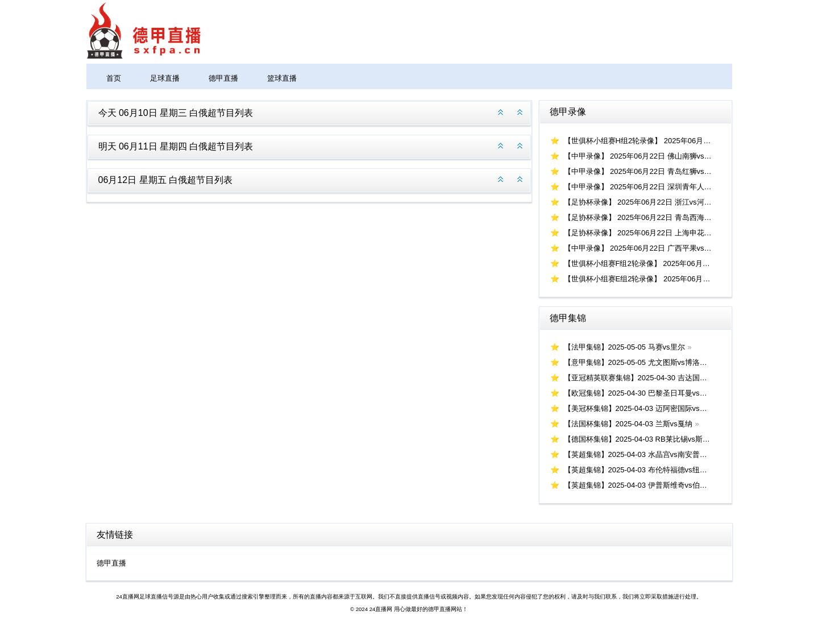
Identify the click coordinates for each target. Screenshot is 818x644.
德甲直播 (223, 78)
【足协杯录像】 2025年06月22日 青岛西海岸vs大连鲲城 (656, 217)
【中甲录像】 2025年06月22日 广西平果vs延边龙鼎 (649, 248)
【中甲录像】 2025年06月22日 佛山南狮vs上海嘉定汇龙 (656, 156)
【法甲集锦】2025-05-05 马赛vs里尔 (624, 347)
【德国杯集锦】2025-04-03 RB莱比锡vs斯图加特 (644, 439)
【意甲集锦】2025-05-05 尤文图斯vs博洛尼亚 (639, 362)
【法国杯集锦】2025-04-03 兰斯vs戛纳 (628, 424)
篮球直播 (282, 78)
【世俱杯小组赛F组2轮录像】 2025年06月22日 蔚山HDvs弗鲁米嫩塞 (677, 263)
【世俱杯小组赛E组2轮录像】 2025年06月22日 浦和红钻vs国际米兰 (676, 279)
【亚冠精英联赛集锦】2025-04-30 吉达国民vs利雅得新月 (658, 378)
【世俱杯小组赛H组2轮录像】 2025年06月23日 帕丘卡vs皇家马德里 (676, 141)
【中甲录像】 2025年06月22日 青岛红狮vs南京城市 (649, 171)
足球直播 (165, 78)
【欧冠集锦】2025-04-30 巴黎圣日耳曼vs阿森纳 (643, 393)
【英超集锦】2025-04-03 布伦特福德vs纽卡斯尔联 (647, 470)
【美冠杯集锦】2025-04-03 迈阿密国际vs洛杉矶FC (648, 408)
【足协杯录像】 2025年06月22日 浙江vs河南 (638, 202)
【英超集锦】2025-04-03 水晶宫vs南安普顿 (636, 454)
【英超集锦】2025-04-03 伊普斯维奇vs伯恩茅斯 (643, 485)
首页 (114, 78)
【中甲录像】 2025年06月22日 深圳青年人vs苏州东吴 (653, 187)
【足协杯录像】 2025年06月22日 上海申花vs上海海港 (653, 233)
